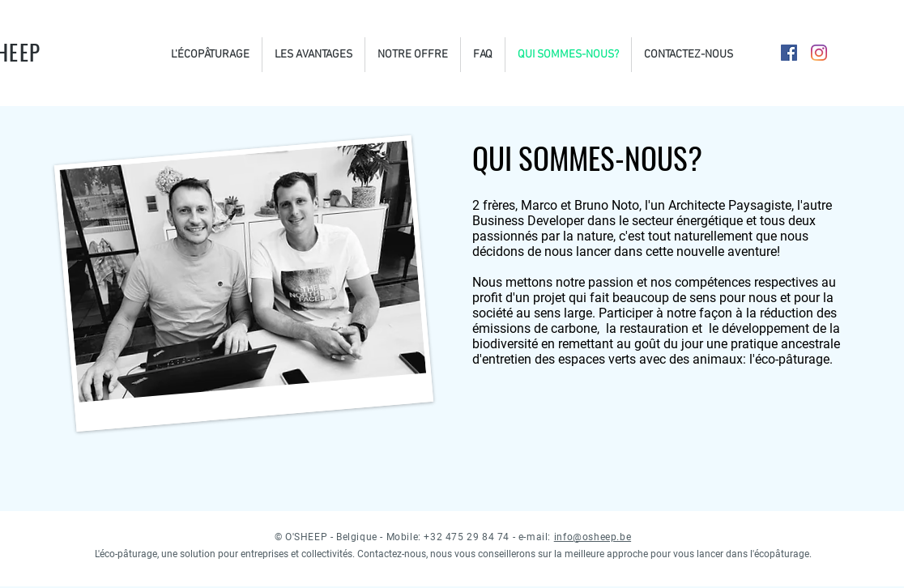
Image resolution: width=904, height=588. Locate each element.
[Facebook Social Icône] (789, 53)
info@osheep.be (593, 537)
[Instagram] (819, 53)
